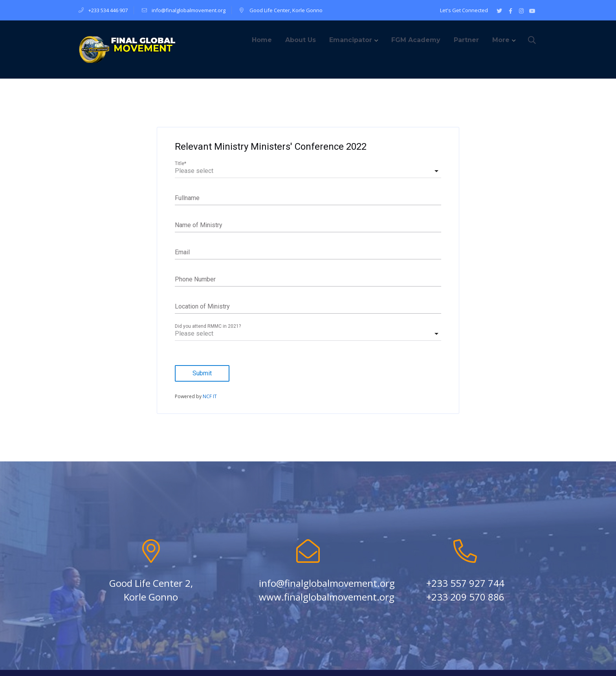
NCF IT (210, 396)
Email (182, 252)
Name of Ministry (199, 225)
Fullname (187, 198)
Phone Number (195, 279)
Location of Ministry (202, 306)
